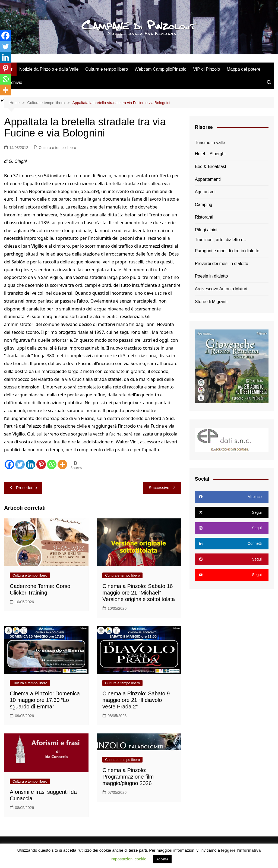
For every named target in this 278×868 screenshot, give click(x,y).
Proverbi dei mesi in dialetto (222, 264)
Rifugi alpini (206, 230)
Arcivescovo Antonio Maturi (221, 289)
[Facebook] (9, 464)
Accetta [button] (162, 859)
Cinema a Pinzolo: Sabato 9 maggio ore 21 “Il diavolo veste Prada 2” (136, 700)
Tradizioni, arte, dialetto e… (221, 240)
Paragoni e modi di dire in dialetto (227, 251)
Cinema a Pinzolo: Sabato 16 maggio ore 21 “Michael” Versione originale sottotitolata (139, 593)
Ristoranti (204, 217)
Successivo (162, 488)
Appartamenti (208, 179)
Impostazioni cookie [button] (128, 859)
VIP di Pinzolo (206, 69)
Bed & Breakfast (211, 167)
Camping (204, 205)
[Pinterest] (41, 464)
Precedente (23, 488)
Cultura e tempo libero (107, 69)
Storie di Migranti (211, 302)
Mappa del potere (244, 69)
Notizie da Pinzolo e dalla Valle (49, 69)
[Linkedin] (31, 464)
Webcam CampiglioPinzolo (161, 69)
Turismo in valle (210, 143)
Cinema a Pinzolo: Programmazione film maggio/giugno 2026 (128, 777)
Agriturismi (205, 192)
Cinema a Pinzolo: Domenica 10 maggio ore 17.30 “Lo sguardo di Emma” (45, 700)
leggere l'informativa (241, 850)
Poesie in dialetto (211, 276)
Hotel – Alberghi (210, 154)
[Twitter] (20, 464)
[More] (62, 464)
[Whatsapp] (52, 464)
